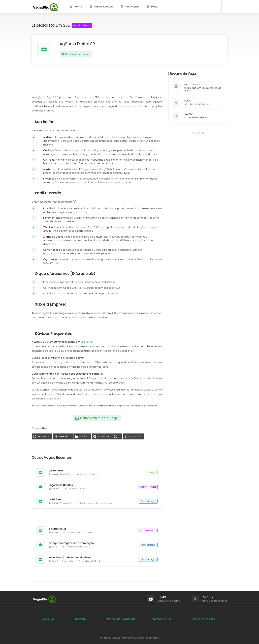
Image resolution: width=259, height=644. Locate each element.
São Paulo (86, 342)
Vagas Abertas (104, 7)
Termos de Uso (162, 619)
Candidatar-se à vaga (76, 54)
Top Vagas (132, 7)
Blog (154, 7)
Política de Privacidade (121, 619)
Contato (81, 619)
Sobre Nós (48, 619)
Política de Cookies (203, 619)
